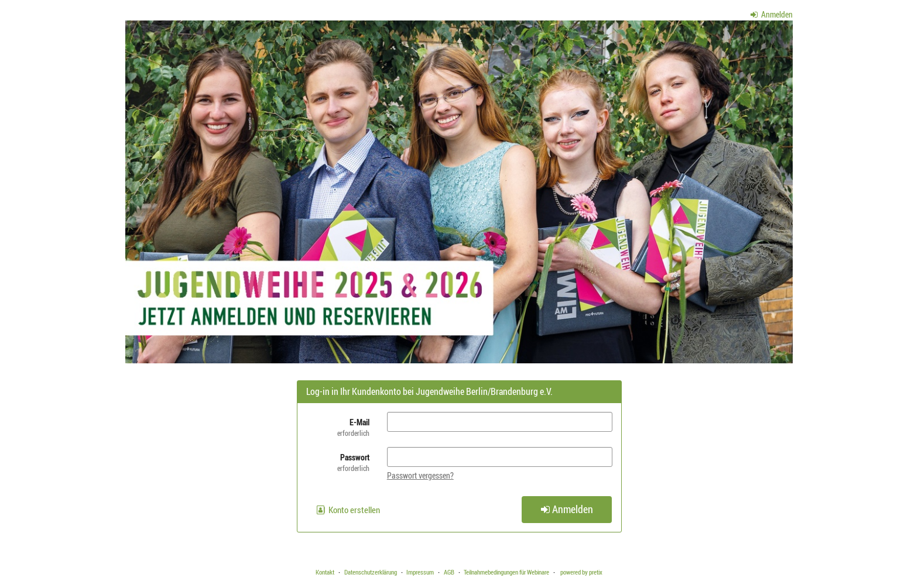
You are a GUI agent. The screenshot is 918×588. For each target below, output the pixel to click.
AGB (449, 572)
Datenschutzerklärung (371, 572)
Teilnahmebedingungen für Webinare (506, 572)
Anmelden (772, 14)
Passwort (338, 463)
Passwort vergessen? (420, 475)
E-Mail (338, 427)
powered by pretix (581, 572)
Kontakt (325, 572)
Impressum (420, 572)
